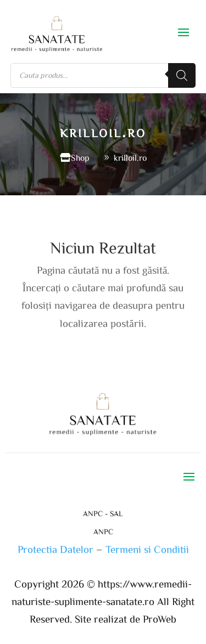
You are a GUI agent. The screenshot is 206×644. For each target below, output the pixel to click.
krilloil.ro (130, 157)
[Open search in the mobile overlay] (103, 75)
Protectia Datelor (55, 549)
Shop (80, 157)
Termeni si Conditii (147, 549)
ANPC (103, 532)
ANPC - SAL (103, 513)
